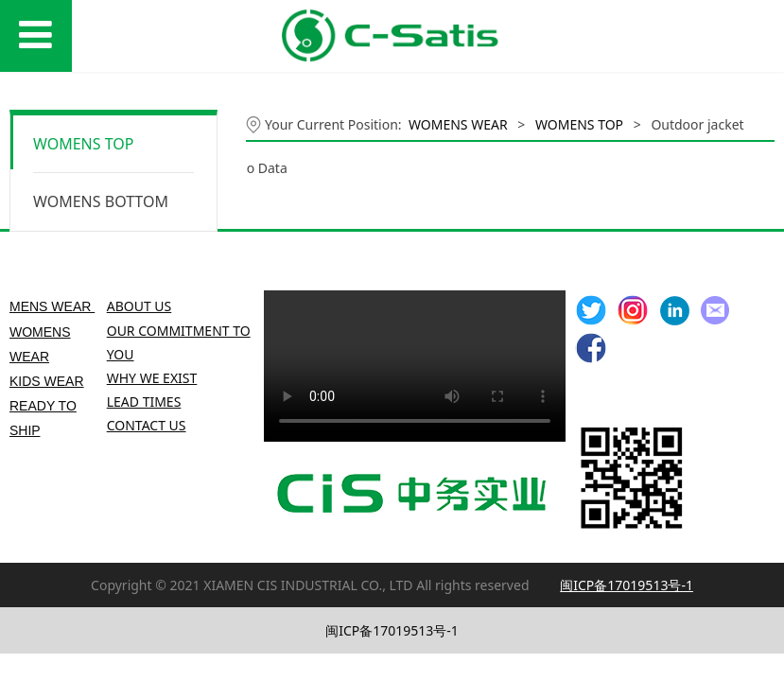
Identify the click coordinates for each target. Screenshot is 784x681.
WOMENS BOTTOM (101, 201)
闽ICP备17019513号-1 (392, 630)
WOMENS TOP (83, 144)
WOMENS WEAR (458, 124)
